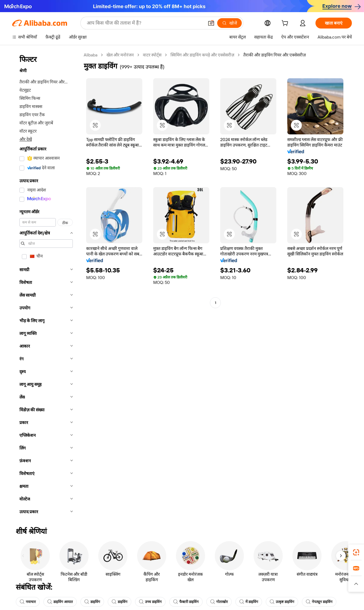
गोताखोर (219, 602)
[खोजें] (229, 23)
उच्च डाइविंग (150, 602)
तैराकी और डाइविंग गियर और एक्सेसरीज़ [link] (275, 55)
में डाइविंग (249, 602)
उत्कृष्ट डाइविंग (282, 602)
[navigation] (46, 285)
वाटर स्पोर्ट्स (152, 55)
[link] (356, 552)
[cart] (286, 24)
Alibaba (91, 55)
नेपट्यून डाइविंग (319, 602)
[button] (211, 23)
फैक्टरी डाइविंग (186, 602)
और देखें (26, 139)
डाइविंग (92, 602)
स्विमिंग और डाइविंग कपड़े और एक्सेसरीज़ (202, 55)
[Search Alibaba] (145, 23)
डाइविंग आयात (60, 602)
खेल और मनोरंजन (120, 55)
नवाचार (28, 602)
